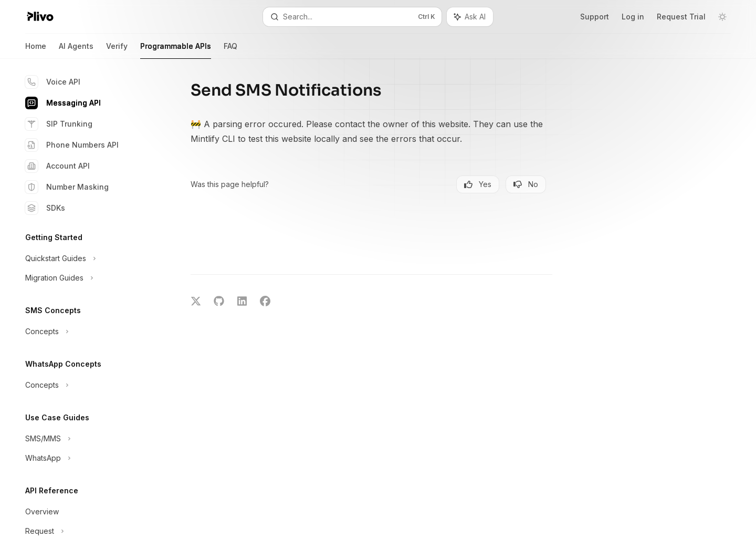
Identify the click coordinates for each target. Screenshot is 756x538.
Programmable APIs (176, 50)
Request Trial (681, 17)
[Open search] (352, 17)
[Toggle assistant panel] (470, 17)
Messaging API (63, 103)
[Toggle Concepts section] (84, 332)
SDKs (45, 208)
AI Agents (76, 50)
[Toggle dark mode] (722, 17)
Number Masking (67, 187)
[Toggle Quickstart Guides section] (84, 258)
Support (595, 17)
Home (36, 50)
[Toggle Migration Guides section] (84, 278)
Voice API (53, 82)
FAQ (230, 50)
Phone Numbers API (72, 145)
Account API (57, 166)
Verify (117, 50)
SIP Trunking (59, 124)
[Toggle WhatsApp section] (84, 458)
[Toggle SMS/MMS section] (84, 439)
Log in (633, 17)
